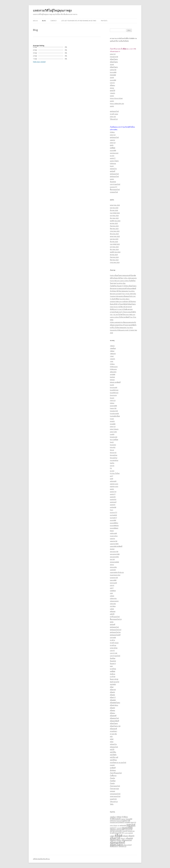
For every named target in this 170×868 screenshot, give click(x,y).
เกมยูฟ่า (112, 765)
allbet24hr (113, 372)
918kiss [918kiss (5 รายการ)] (125, 817)
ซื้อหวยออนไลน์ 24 (116, 619)
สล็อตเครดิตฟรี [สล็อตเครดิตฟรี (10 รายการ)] (117, 842)
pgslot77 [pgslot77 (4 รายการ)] (113, 828)
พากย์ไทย (113, 669)
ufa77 (112, 588)
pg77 (112, 476)
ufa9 (111, 593)
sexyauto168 (114, 552)
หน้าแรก (35, 21)
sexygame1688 (115, 554)
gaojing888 (113, 406)
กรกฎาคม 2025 (115, 231)
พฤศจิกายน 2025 (115, 221)
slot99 (112, 77)
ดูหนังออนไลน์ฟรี (115, 635)
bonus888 (113, 72)
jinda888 (113, 424)
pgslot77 (113, 158)
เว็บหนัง (112, 783)
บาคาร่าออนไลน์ (115, 184)
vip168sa (113, 606)
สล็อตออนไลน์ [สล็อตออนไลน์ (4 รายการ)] (127, 840)
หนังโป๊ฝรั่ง (113, 755)
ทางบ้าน (112, 640)
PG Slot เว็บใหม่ (115, 473)
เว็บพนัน (112, 778)
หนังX (112, 742)
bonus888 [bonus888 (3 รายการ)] (129, 819)
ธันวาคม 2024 (114, 249)
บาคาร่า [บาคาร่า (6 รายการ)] (121, 833)
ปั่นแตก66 (113, 182)
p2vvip (112, 466)
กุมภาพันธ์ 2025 (115, 244)
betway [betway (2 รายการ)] (123, 819)
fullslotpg (113, 163)
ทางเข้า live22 (114, 643)
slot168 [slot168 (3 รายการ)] (112, 831)
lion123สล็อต (114, 440)
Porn (112, 510)
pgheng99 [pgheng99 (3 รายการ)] (123, 825)
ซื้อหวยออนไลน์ (115, 189)
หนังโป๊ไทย (113, 760)
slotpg (112, 88)
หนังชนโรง (113, 169)
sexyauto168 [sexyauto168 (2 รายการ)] (129, 830)
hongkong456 (114, 413)
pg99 (112, 479)
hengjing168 (114, 411)
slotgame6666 (114, 562)
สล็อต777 (113, 697)
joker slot (113, 117)
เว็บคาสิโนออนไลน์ (116, 773)
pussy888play (114, 525)
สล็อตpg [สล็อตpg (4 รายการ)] (113, 840)
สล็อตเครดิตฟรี (114, 721)
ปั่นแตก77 (113, 664)
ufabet (112, 596)
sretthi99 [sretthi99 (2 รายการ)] (125, 831)
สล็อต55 (112, 692)
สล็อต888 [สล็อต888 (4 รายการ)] (129, 838)
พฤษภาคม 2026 (115, 205)
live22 (112, 166)
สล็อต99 (112, 708)
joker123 (113, 54)
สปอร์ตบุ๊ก (113, 684)
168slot (112, 346)
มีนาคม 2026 (114, 210)
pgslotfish (113, 499)
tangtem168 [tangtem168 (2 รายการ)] (131, 831)
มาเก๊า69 (113, 677)
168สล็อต (113, 348)
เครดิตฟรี (113, 768)
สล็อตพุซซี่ (113, 716)
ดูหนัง (112, 145)
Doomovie (113, 395)
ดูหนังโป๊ (112, 91)
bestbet (112, 377)
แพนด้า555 (113, 799)
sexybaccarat (114, 153)
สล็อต (112, 687)
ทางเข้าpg (113, 645)
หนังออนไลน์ (114, 747)
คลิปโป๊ (112, 614)
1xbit (112, 361)
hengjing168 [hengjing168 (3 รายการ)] (114, 822)
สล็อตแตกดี (113, 729)
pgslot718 (113, 492)
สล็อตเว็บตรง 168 (115, 726)
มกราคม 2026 (114, 216)
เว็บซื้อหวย (113, 776)
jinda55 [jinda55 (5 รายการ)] (121, 822)
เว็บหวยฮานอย (114, 789)
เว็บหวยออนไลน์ (115, 786)
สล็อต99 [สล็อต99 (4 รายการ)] (131, 836)
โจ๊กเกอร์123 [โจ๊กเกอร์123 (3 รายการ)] (122, 846)
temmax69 (113, 583)
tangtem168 (114, 578)
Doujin (112, 398)
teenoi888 (113, 580)
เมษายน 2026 (114, 208)
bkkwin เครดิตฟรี (115, 382)
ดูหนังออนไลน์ (114, 111)
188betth (113, 354)
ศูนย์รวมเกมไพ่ (115, 682)
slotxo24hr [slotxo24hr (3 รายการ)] (119, 831)
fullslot (112, 403)
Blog (44, 21)
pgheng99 (113, 481)
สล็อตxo (112, 85)
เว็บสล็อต (113, 781)
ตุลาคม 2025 (114, 223)
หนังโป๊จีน (113, 752)
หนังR (112, 739)
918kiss (112, 132)
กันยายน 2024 (114, 257)
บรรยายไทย (114, 648)
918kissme (113, 369)
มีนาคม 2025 (114, 242)
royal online (114, 536)
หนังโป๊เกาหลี (114, 757)
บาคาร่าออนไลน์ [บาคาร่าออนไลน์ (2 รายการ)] (129, 833)
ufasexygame (114, 601)
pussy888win (114, 528)
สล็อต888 (113, 700)
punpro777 (114, 187)
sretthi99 (113, 570)
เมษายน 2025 (114, 239)
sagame (112, 140)
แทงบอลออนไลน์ (115, 794)
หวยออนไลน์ (114, 192)
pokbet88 (113, 507)
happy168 (113, 408)
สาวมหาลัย (113, 734)
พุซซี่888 (113, 148)
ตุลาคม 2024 (114, 255)
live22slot (113, 445)
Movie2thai (114, 458)
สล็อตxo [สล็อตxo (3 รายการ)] (119, 840)
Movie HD (113, 453)
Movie (112, 450)
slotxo (112, 565)
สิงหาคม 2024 (114, 260)
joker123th (113, 432)
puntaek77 (113, 518)
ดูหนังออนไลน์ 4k (115, 632)
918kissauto (114, 367)
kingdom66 (114, 437)
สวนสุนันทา (114, 731)
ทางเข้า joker (114, 114)
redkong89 (113, 533)
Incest (112, 419)
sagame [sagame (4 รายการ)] (113, 829)
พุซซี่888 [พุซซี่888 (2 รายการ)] (112, 836)
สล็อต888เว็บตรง (115, 703)
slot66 (112, 64)
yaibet (112, 609)
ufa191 (112, 585)
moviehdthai (114, 460)
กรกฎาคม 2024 (115, 262)
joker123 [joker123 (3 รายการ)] (133, 822)
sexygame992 (114, 557)
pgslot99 (113, 497)
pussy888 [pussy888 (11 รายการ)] (127, 827)
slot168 (112, 559)
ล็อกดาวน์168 (114, 679)
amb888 (113, 374)
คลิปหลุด (113, 611)
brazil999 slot (114, 390)
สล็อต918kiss (114, 705)
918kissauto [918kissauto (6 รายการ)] (115, 819)
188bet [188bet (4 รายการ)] (119, 817)
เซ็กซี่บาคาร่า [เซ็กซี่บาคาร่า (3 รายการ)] (114, 846)
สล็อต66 (112, 695)
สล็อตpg (112, 710)
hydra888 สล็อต (115, 416)
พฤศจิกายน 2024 (115, 252)
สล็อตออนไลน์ (114, 718)
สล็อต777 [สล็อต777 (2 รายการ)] (123, 838)
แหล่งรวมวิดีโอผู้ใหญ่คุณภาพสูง (52, 10)
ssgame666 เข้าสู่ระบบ (117, 572)
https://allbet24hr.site (117, 104)
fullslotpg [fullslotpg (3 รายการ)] (113, 821)
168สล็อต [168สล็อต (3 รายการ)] (113, 817)
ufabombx (113, 598)
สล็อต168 (113, 690)
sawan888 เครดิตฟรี (116, 546)
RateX (112, 531)
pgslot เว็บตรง (114, 161)
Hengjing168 (114, 57)
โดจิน (112, 804)
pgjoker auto (114, 484)
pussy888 (113, 80)
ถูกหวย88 (113, 637)
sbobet (112, 549)
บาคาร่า (112, 83)
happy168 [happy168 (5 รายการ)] (126, 820)
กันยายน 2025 (114, 226)
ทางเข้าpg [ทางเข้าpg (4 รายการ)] (113, 833)
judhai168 (113, 70)
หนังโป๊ (112, 749)
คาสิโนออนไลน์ (115, 617)
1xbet (112, 356)
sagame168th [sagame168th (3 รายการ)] (120, 829)
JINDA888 (113, 75)
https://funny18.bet (116, 98)
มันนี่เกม (113, 674)
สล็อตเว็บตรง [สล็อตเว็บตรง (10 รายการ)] (116, 844)
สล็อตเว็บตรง (114, 59)
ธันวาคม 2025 (114, 218)
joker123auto (114, 429)
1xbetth (112, 93)
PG (111, 468)
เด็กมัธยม (113, 770)
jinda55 (112, 421)
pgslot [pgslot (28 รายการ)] (131, 825)
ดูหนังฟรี (113, 171)
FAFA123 (113, 400)
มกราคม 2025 (114, 247)
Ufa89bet (113, 591)
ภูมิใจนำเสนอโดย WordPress (41, 859)
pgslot (112, 96)
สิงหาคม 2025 (114, 229)
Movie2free (114, 455)
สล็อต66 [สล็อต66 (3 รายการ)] (125, 836)
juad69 (112, 434)
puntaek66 (113, 515)
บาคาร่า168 (114, 653)
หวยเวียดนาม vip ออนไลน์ (118, 763)
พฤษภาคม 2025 (115, 236)
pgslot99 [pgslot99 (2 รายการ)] (119, 828)
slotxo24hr (113, 567)
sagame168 (114, 541)
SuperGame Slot (115, 575)
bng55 (112, 385)
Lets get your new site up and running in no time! (79, 21)
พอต (111, 666)
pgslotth (113, 505)
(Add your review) (39, 62)
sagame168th (114, 544)
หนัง (111, 736)
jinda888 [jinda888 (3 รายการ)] (127, 822)
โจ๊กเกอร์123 (114, 119)
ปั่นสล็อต (113, 658)
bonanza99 (114, 387)
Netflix (112, 463)
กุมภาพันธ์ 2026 (115, 213)
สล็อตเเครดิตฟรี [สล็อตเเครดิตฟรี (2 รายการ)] (127, 845)
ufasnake (113, 604)
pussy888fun (114, 523)
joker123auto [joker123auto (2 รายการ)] (114, 825)
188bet (112, 351)
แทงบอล (112, 791)
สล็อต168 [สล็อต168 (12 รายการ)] (115, 838)
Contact (54, 21)
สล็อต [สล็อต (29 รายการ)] (119, 835)
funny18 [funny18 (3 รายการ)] (119, 821)
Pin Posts (104, 21)
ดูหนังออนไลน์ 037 (116, 630)
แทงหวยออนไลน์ (115, 796)
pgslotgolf (113, 502)
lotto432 (113, 447)
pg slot (112, 156)
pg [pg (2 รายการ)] (119, 825)
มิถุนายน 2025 (114, 234)
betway (112, 380)
